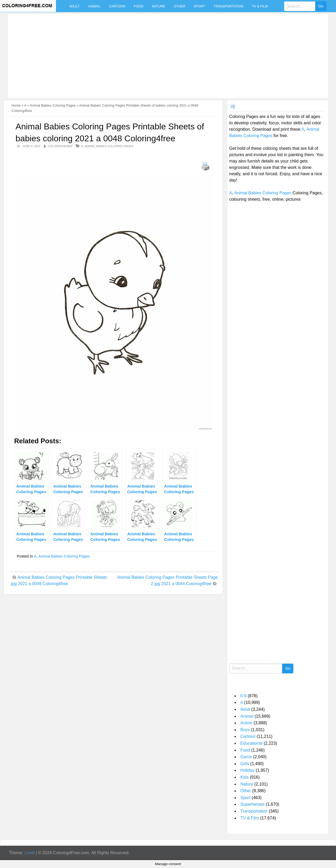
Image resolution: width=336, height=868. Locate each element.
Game (246, 757)
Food (139, 6)
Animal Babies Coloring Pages (53, 105)
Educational (251, 743)
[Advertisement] (167, 53)
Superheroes (253, 804)
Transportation (229, 6)
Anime (246, 723)
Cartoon (117, 6)
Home (16, 105)
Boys (245, 730)
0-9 (243, 696)
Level (29, 853)
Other (179, 6)
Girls (245, 764)
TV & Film (260, 6)
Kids (244, 777)
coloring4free (60, 146)
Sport (199, 6)
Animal (94, 6)
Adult (74, 6)
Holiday (247, 770)
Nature (158, 6)
